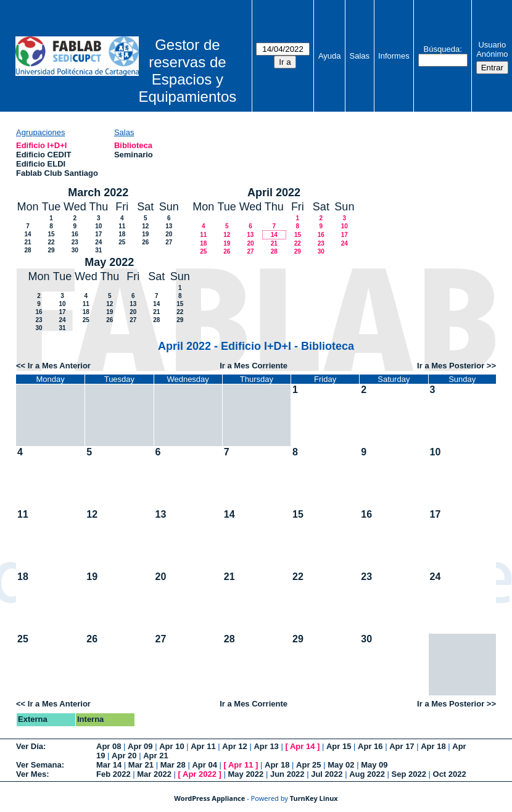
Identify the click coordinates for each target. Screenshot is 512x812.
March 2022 (98, 193)
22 (51, 242)
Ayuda (330, 56)
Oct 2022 (450, 774)
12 (145, 226)
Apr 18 (433, 746)
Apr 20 (124, 756)
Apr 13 (266, 746)
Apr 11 (203, 746)
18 (122, 234)
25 (122, 242)
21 (27, 242)
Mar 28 (173, 765)
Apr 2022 (200, 774)
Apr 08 (109, 746)
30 (75, 250)
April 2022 (274, 193)
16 (75, 234)
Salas (360, 56)
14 (27, 234)
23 (75, 242)
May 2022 (109, 262)
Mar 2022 (154, 774)
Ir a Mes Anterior (59, 366)
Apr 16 (370, 746)
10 (98, 226)
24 (98, 242)
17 (98, 234)
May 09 (374, 765)
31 (98, 250)
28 (27, 250)
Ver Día (30, 746)
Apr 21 (155, 756)
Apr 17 (402, 746)
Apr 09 (140, 746)
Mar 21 (141, 765)
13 (169, 226)
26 (145, 242)
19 (145, 234)
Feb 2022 (114, 774)
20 (169, 234)
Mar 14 (109, 765)
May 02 (341, 765)
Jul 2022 (327, 774)
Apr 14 (302, 746)
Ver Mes (31, 774)
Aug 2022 (367, 774)
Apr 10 (171, 746)
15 (51, 234)
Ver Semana (39, 765)
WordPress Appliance (209, 798)
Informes (394, 56)
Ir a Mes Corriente (254, 366)
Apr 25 (308, 765)
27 (169, 242)
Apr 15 (339, 746)
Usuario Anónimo (492, 49)
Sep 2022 (409, 774)
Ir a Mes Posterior (451, 366)
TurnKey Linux (314, 798)
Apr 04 (204, 765)
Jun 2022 (287, 774)
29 (51, 250)
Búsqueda (442, 49)
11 (122, 226)
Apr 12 (234, 746)
